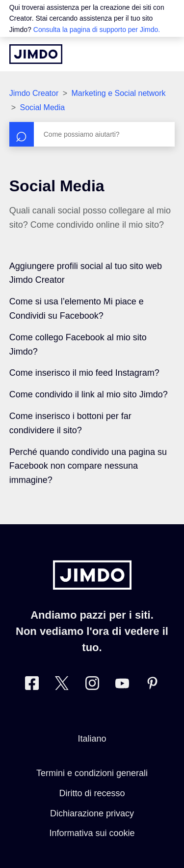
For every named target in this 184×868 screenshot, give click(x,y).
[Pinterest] (152, 685)
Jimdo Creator (34, 93)
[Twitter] (62, 685)
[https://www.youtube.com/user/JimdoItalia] (122, 685)
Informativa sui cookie (92, 833)
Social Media (43, 107)
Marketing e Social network (118, 93)
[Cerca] (92, 134)
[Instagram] (92, 685)
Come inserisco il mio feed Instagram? (84, 373)
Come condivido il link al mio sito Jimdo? (89, 394)
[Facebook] (32, 685)
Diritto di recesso (92, 793)
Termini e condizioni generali (92, 773)
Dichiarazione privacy (92, 813)
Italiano (92, 739)
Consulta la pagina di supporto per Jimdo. (97, 30)
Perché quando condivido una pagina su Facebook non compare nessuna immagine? (88, 466)
